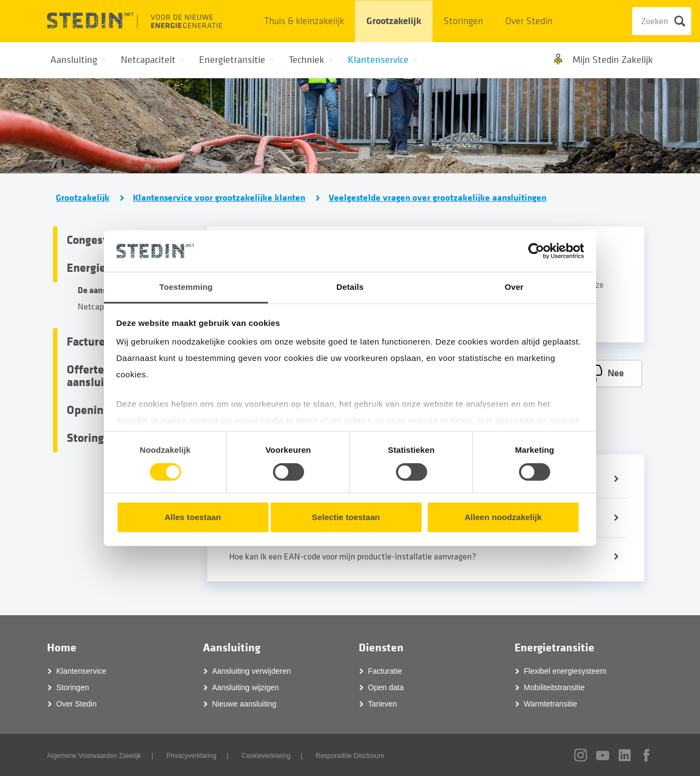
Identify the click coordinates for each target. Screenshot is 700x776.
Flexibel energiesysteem (565, 670)
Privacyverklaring (191, 755)
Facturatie (385, 670)
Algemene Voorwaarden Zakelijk (94, 755)
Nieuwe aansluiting (244, 703)
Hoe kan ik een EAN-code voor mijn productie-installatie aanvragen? (353, 556)
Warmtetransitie (551, 703)
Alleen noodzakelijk (503, 517)
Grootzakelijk (394, 21)
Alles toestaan (193, 517)
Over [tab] (514, 287)
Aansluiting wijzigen (246, 687)
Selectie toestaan (346, 517)
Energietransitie (555, 647)
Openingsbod (100, 410)
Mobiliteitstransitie (554, 687)
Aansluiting (232, 647)
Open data (386, 687)
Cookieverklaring (266, 755)
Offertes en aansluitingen (102, 376)
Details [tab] (350, 287)
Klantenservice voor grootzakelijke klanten (219, 198)
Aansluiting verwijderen (252, 670)
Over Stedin (529, 21)
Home (62, 647)
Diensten (381, 647)
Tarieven (383, 703)
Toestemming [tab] (186, 287)
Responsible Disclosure (350, 755)
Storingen (463, 21)
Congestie (92, 240)
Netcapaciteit (103, 307)
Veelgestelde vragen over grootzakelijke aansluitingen (437, 198)
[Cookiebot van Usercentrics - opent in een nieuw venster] (536, 251)
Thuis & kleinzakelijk (304, 21)
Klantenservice (81, 670)
